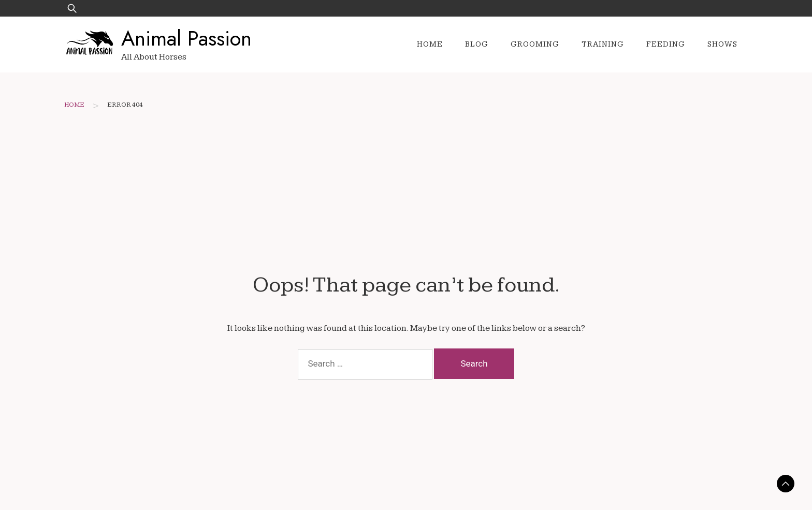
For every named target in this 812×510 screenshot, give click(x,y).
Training (603, 44)
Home (430, 44)
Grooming (535, 44)
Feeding (666, 44)
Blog (477, 44)
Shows (722, 44)
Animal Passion (186, 38)
